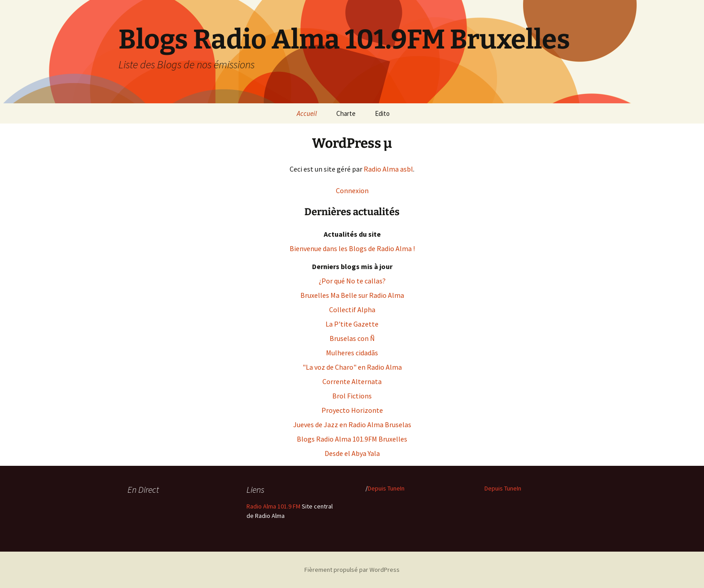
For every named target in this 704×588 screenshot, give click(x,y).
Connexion (352, 190)
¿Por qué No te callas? (352, 281)
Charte (346, 113)
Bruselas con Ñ (352, 338)
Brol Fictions (352, 396)
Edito (382, 113)
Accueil (307, 113)
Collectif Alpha (352, 309)
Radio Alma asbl (388, 169)
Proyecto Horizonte (352, 410)
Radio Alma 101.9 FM (273, 506)
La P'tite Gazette (352, 324)
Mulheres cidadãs (352, 353)
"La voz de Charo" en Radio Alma (352, 367)
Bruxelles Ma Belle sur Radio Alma (352, 295)
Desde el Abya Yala (352, 453)
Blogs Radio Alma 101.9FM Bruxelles (352, 439)
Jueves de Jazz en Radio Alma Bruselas (352, 424)
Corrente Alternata (352, 381)
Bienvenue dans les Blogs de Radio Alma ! (352, 248)
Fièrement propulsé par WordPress (352, 570)
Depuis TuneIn (386, 488)
